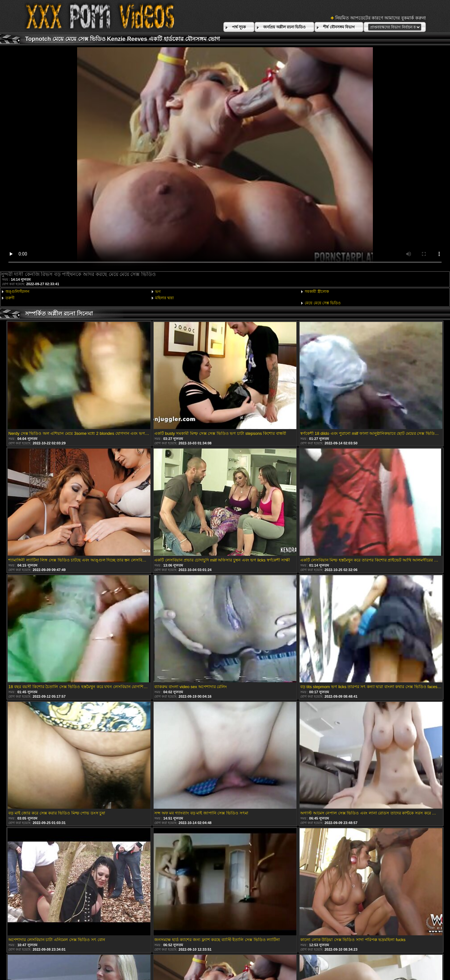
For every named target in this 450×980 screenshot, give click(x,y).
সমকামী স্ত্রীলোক (317, 292)
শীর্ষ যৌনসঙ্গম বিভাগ (339, 27)
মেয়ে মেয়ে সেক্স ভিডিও (323, 303)
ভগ (158, 292)
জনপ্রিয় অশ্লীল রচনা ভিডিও (284, 27)
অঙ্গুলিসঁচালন (17, 292)
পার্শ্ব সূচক (239, 27)
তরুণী (10, 298)
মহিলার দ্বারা (164, 298)
